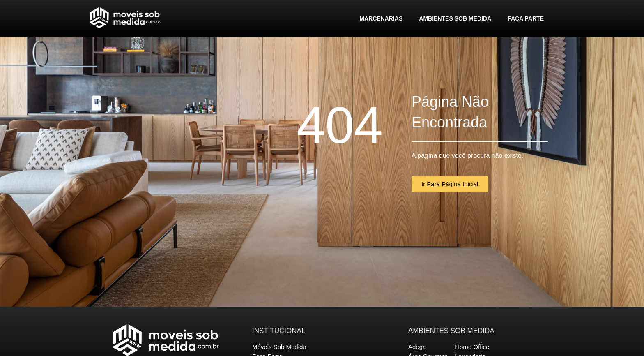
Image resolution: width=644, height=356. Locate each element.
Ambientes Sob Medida (455, 18)
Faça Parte (526, 18)
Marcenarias (381, 18)
